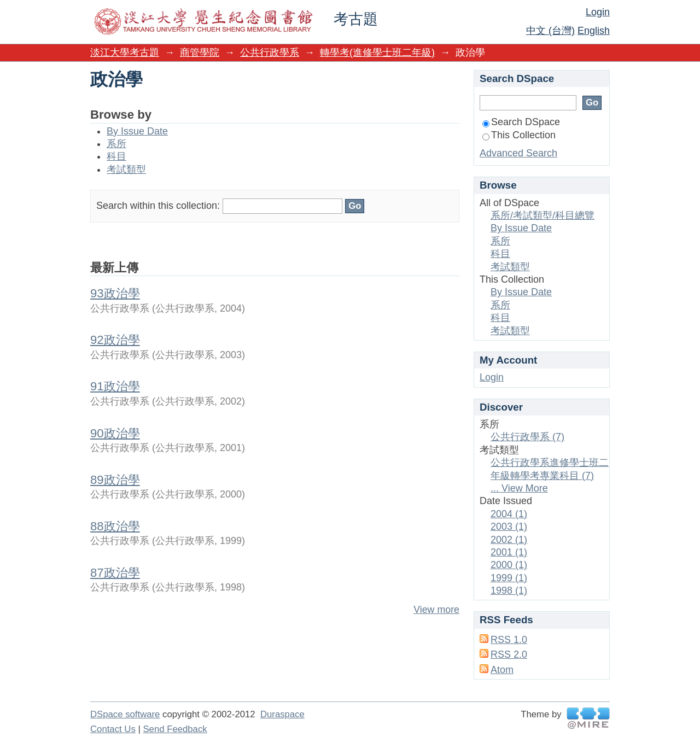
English (594, 31)
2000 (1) (509, 565)
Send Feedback (175, 729)
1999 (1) (509, 578)
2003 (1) (509, 527)
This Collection (519, 135)
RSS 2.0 (509, 654)
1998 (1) (509, 590)
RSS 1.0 (509, 640)
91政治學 (115, 386)
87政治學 (115, 573)
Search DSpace (521, 122)
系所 (116, 144)
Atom (502, 670)
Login (598, 12)
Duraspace (282, 714)
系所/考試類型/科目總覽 (542, 215)
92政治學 (115, 340)
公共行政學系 (270, 52)
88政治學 (115, 526)
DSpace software (125, 714)
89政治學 (115, 480)
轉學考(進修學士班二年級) (377, 52)
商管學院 (200, 52)
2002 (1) (509, 540)
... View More (519, 488)
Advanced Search (518, 153)
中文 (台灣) (550, 31)
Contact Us (113, 729)
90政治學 (115, 433)
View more (436, 610)
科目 (116, 156)
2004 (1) (509, 514)
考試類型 (126, 169)
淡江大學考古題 (125, 52)
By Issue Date (137, 131)
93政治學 (115, 293)
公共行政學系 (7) (527, 437)
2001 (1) (509, 552)
